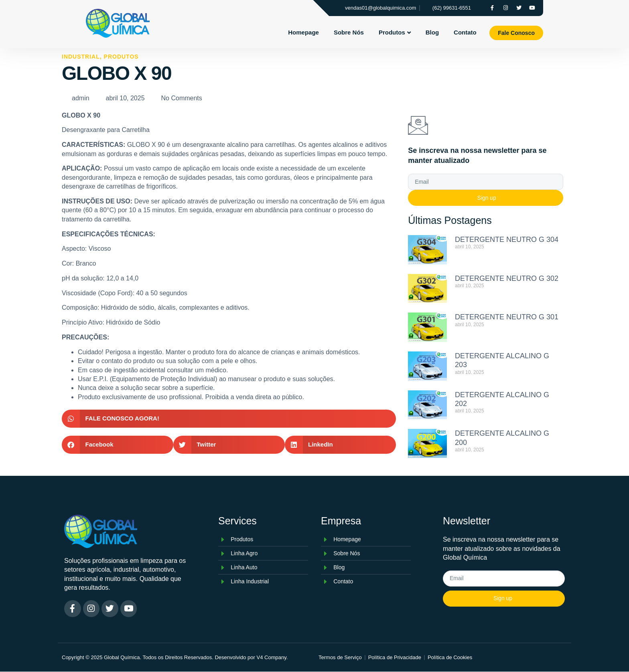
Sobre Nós (349, 32)
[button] (229, 419)
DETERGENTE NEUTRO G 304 (507, 240)
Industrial (81, 57)
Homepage (303, 32)
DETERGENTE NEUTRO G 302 (507, 278)
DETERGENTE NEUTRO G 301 (507, 317)
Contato (465, 32)
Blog (432, 32)
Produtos (395, 32)
